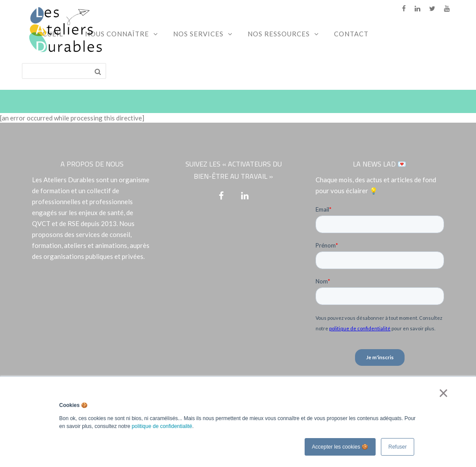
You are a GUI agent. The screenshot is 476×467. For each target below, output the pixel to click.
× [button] (442, 393)
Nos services (198, 34)
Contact (351, 34)
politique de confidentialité (162, 426)
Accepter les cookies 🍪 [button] (340, 447)
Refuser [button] (398, 447)
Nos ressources (279, 34)
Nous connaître (117, 34)
